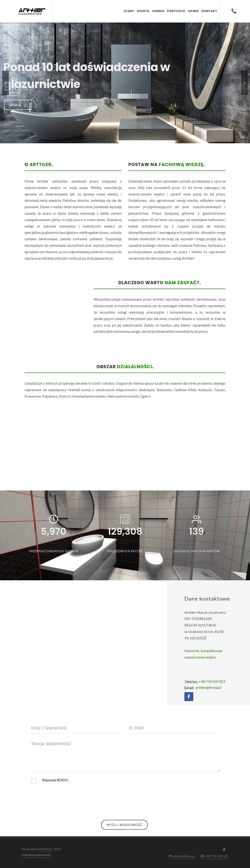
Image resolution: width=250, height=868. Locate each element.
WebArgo (45, 849)
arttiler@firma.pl (208, 687)
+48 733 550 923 (211, 681)
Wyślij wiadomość (124, 825)
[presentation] (64, 800)
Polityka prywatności (36, 855)
